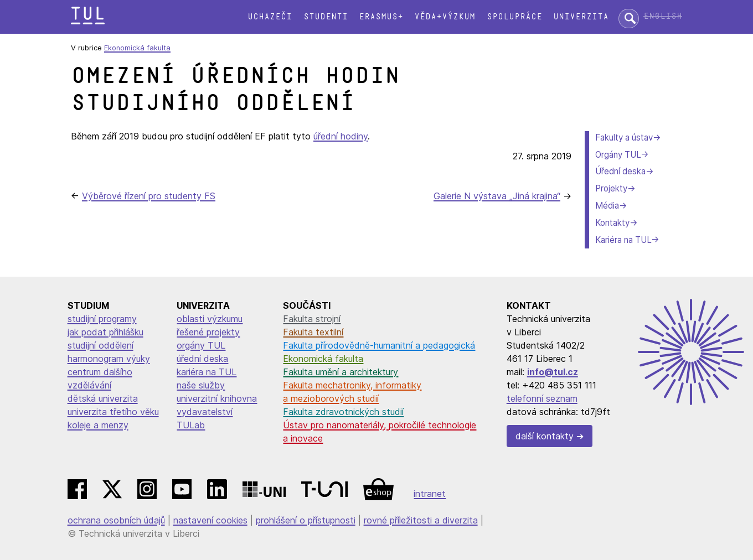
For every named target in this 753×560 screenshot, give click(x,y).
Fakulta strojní (312, 319)
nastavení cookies (210, 520)
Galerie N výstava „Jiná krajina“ (497, 196)
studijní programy (102, 319)
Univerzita (581, 17)
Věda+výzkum (445, 17)
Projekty (611, 188)
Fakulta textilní (313, 332)
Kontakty (612, 223)
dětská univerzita (103, 398)
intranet (430, 494)
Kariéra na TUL (623, 240)
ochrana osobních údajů (116, 520)
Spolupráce (514, 17)
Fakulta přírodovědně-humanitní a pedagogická (379, 345)
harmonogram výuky (109, 359)
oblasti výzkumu (210, 319)
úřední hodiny (341, 136)
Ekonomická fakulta (137, 48)
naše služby (201, 385)
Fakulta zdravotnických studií (343, 412)
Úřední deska (620, 171)
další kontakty (545, 436)
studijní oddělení (100, 345)
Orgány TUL (618, 155)
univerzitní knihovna (217, 398)
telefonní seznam (542, 398)
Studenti (326, 17)
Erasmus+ (381, 17)
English (663, 16)
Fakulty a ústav (624, 138)
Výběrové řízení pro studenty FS (149, 196)
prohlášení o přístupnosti (306, 520)
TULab (191, 425)
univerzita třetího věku (113, 412)
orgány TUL (201, 345)
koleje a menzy (98, 425)
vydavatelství (205, 412)
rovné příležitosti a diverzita (421, 520)
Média (607, 206)
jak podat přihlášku (105, 332)
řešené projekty (208, 332)
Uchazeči (270, 17)
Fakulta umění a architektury (341, 372)
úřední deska (202, 359)
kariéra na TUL (207, 372)
